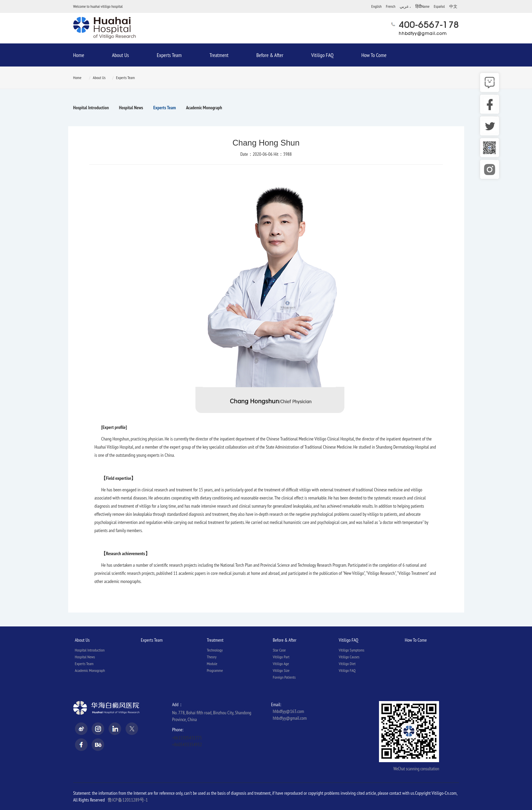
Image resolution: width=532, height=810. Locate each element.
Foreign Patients (284, 677)
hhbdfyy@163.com (288, 711)
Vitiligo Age (281, 664)
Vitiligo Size (281, 670)
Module (212, 664)
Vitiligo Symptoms (351, 650)
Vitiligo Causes (349, 657)
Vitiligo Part (281, 657)
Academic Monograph (204, 108)
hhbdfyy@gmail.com (423, 33)
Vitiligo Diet (347, 664)
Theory (212, 657)
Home (79, 55)
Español (439, 6)
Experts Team (169, 55)
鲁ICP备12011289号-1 (128, 800)
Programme (215, 670)
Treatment (219, 55)
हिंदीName (422, 6)
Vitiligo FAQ (322, 55)
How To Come (374, 55)
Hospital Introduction (91, 108)
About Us (120, 55)
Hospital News (131, 108)
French (391, 6)
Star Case (279, 650)
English (376, 6)
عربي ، (405, 6)
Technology (215, 650)
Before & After (270, 55)
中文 (453, 6)
